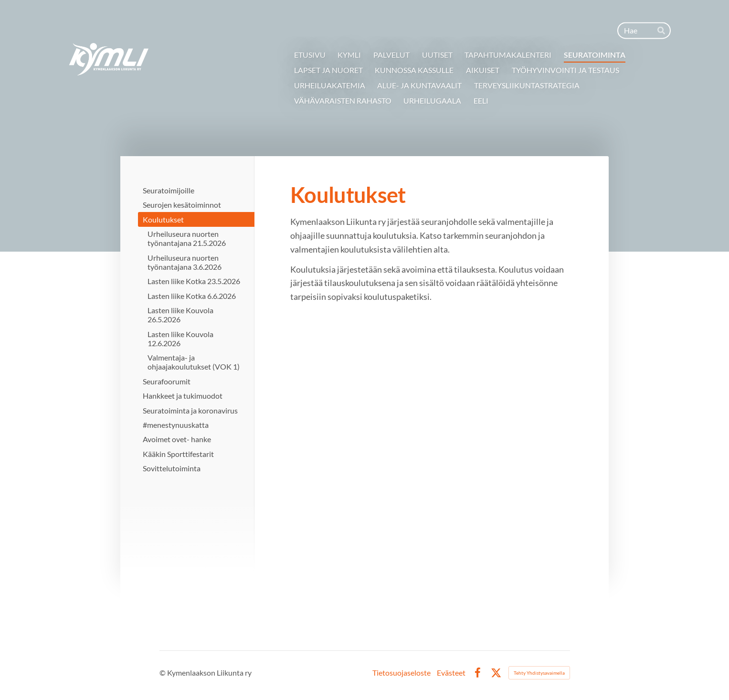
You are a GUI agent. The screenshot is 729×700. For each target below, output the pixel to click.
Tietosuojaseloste (401, 673)
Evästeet (451, 673)
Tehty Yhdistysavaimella (539, 673)
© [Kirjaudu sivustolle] (163, 673)
